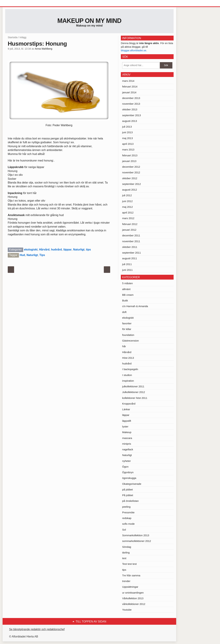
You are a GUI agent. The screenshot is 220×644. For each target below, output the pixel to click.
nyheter (126, 461)
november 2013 (131, 104)
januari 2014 (129, 92)
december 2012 (131, 167)
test (124, 558)
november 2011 (131, 241)
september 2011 (131, 253)
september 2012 (131, 184)
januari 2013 (129, 161)
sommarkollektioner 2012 (137, 541)
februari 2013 (130, 155)
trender (126, 581)
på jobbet (128, 489)
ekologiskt (31, 250)
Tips (42, 255)
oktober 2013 (130, 109)
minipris (127, 444)
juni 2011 (127, 270)
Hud (22, 255)
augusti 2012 (130, 190)
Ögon (125, 467)
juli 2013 (127, 127)
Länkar (126, 409)
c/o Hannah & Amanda (135, 306)
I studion (127, 375)
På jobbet (128, 495)
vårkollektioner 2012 (134, 604)
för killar (127, 329)
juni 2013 (127, 132)
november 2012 (131, 172)
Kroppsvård (129, 404)
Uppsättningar (130, 587)
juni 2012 (127, 201)
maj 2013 (128, 138)
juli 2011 (127, 264)
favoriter (127, 323)
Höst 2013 (128, 358)
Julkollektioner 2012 (134, 392)
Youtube (127, 610)
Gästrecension (131, 341)
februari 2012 (130, 224)
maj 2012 (128, 207)
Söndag (127, 547)
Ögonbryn (128, 472)
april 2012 (128, 213)
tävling (126, 553)
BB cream (128, 295)
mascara (127, 438)
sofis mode (128, 524)
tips (88, 250)
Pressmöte (128, 512)
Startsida (13, 37)
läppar (68, 250)
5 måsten (128, 283)
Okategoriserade (132, 484)
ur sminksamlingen (133, 593)
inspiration (128, 381)
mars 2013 (128, 150)
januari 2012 (129, 230)
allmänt (126, 289)
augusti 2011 (130, 258)
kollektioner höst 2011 (135, 398)
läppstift (127, 421)
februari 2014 (130, 87)
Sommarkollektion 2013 (136, 535)
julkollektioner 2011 (133, 386)
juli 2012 (127, 195)
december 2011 (131, 235)
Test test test (129, 564)
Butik (125, 300)
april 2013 (128, 144)
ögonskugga (129, 478)
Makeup (127, 432)
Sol (124, 530)
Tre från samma (131, 575)
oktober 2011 (130, 247)
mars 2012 (128, 218)
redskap (127, 518)
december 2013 (131, 98)
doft (124, 312)
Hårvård (44, 250)
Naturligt (79, 250)
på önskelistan (130, 501)
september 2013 (131, 115)
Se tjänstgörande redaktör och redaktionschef (37, 629)
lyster (125, 426)
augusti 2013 (130, 121)
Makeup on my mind (89, 21)
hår (124, 346)
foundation (128, 335)
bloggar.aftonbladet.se (134, 50)
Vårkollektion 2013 (133, 598)
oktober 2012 (130, 178)
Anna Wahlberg (44, 49)
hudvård (56, 250)
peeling (126, 507)
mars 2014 (128, 81)
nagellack (128, 449)
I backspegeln (130, 369)
